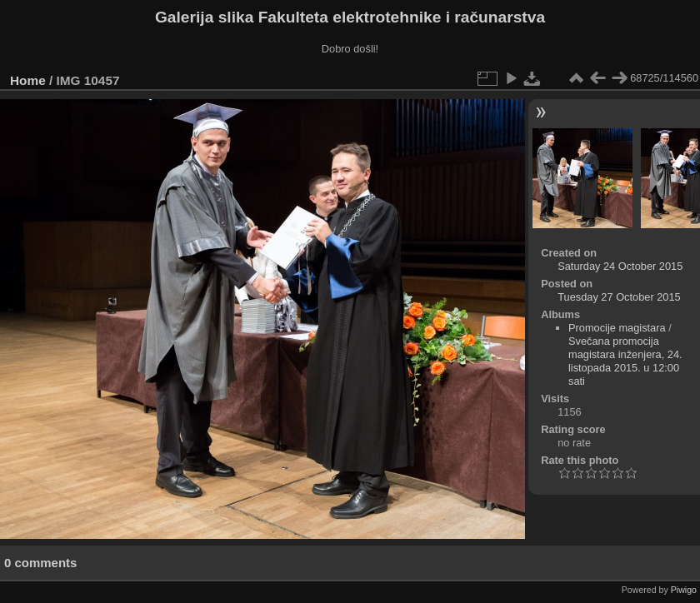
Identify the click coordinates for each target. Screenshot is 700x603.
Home (28, 80)
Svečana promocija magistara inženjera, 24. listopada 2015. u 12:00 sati (625, 361)
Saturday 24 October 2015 (620, 266)
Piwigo (684, 590)
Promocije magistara (617, 328)
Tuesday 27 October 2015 (619, 297)
